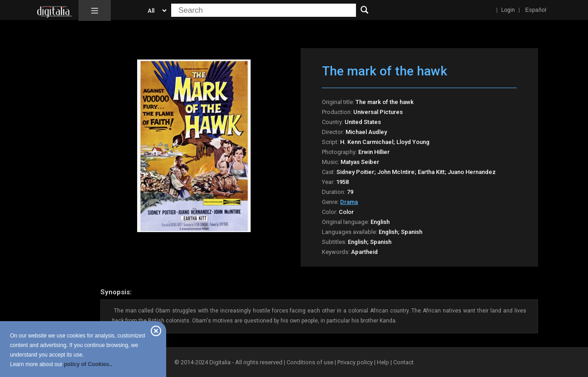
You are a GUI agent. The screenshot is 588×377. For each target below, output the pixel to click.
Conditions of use (311, 362)
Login (508, 10)
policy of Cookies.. (88, 364)
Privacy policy (355, 362)
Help (383, 362)
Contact (403, 362)
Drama (349, 202)
